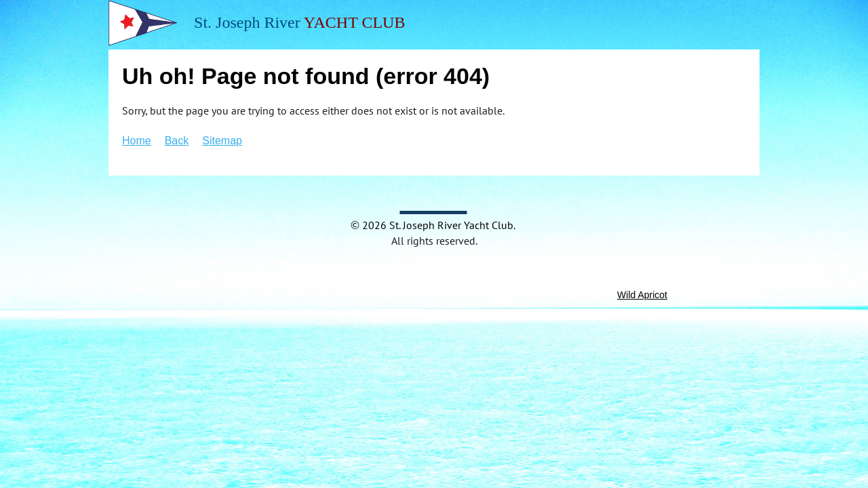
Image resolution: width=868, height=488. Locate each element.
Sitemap (222, 141)
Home (137, 141)
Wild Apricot (642, 295)
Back (177, 141)
